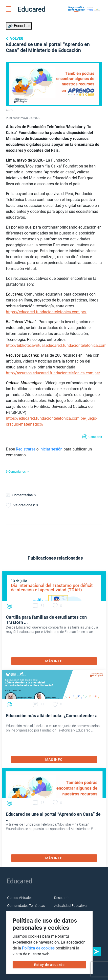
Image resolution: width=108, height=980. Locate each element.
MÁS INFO (54, 661)
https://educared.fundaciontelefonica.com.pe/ (46, 312)
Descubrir (61, 898)
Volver (16, 38)
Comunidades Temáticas (26, 906)
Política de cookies (38, 948)
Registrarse (26, 449)
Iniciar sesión (51, 449)
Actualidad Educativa (70, 906)
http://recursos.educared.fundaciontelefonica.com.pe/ (53, 373)
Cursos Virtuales (20, 898)
